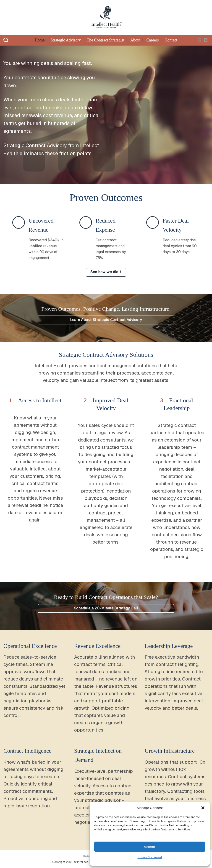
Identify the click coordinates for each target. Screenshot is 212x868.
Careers (152, 40)
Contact (171, 40)
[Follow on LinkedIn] (206, 40)
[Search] (6, 40)
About (135, 40)
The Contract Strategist (106, 40)
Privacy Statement (150, 857)
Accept (150, 847)
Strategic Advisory (66, 40)
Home (40, 40)
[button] (203, 808)
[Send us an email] (199, 40)
